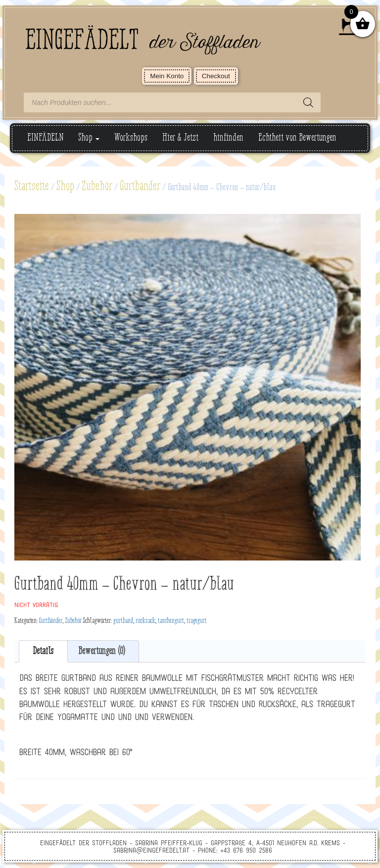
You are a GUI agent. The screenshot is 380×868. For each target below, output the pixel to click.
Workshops (131, 138)
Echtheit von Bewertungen (297, 138)
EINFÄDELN (46, 138)
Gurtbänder (140, 187)
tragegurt (197, 621)
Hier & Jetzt (180, 138)
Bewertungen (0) (102, 651)
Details (43, 651)
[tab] (43, 651)
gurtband (123, 621)
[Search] (308, 102)
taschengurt (171, 621)
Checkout (216, 76)
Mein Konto (167, 76)
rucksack (145, 621)
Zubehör (97, 187)
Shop (89, 138)
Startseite (32, 187)
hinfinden (228, 138)
